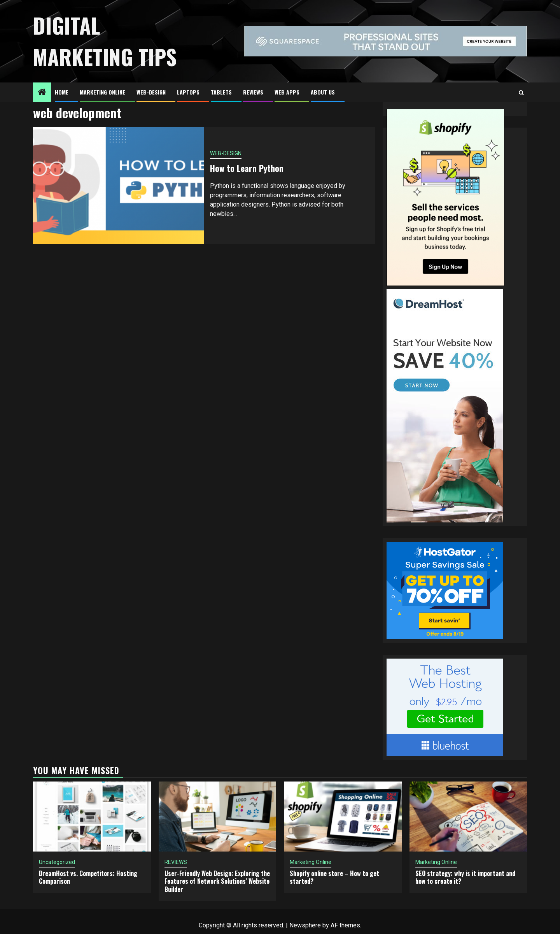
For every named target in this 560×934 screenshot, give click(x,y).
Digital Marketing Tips (105, 41)
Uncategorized (57, 862)
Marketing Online (102, 92)
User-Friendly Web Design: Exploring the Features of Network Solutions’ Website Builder (217, 881)
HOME (62, 92)
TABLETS (221, 92)
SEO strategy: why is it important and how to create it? (465, 877)
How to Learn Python (247, 168)
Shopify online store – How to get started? (334, 877)
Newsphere (305, 925)
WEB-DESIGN (151, 92)
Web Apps (287, 92)
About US (323, 92)
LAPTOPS (188, 92)
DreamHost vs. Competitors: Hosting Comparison (88, 877)
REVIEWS (253, 92)
